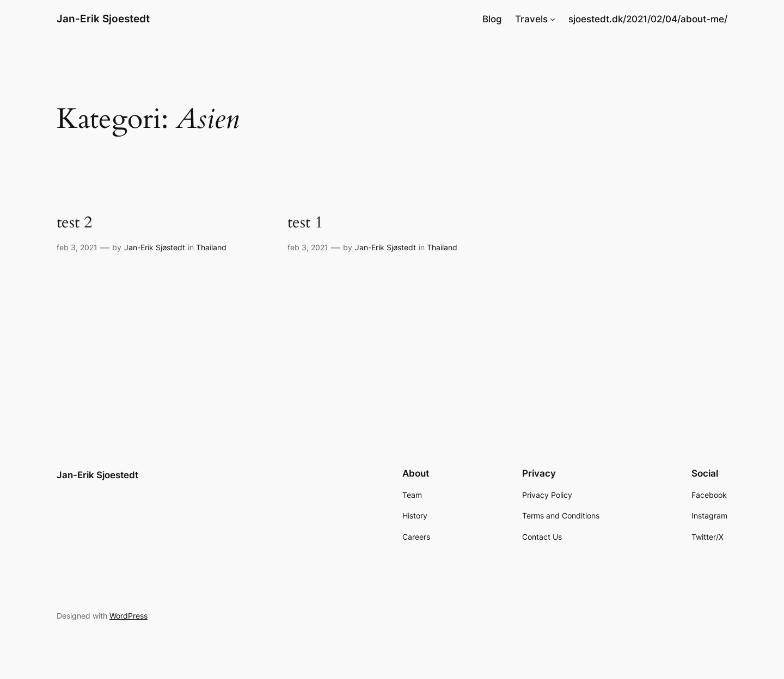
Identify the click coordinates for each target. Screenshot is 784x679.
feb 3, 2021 (77, 247)
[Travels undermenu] (553, 19)
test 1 (305, 223)
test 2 (74, 223)
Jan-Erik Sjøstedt (155, 247)
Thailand (211, 247)
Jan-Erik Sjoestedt (103, 18)
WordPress (128, 616)
